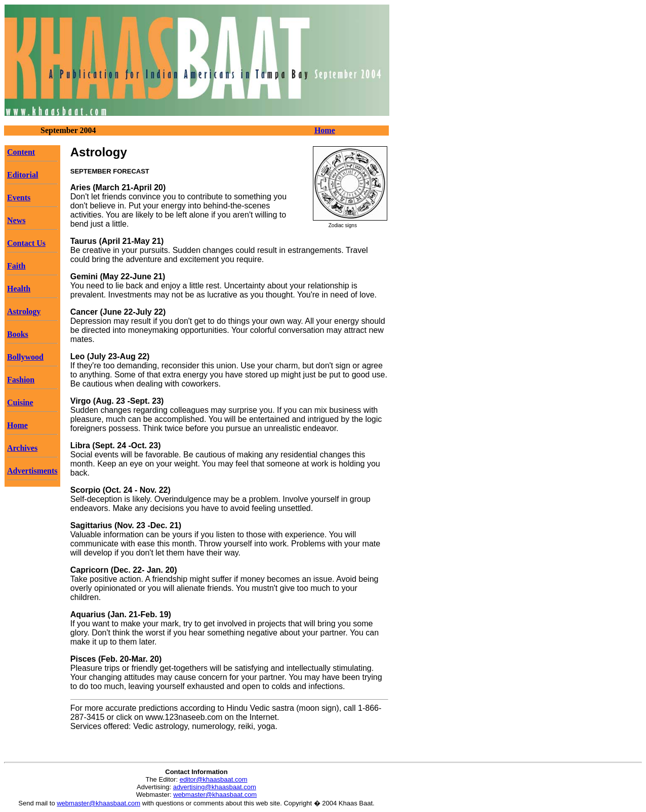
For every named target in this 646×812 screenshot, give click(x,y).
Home (325, 130)
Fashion (21, 380)
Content (21, 152)
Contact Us (26, 243)
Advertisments (32, 471)
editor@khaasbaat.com (214, 779)
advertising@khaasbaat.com (215, 787)
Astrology (24, 311)
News (16, 220)
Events (19, 198)
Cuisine (20, 402)
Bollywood (25, 357)
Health (19, 289)
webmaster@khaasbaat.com (215, 795)
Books (18, 334)
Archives (22, 448)
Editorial (23, 175)
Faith (16, 266)
